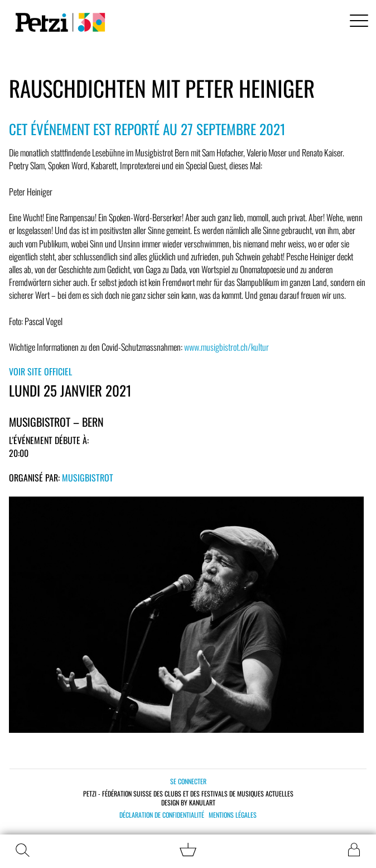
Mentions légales (233, 815)
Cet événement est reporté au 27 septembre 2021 (147, 129)
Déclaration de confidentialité (162, 815)
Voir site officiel (40, 371)
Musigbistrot (88, 478)
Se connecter (188, 781)
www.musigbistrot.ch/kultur (226, 347)
